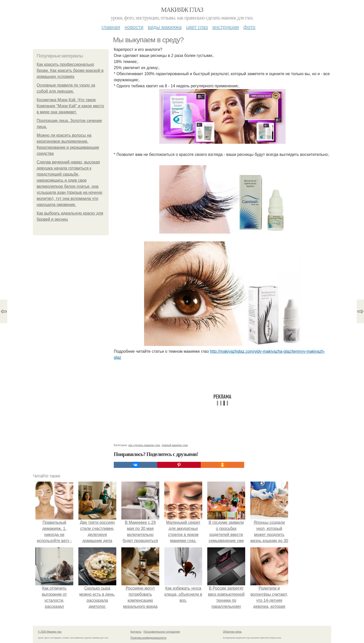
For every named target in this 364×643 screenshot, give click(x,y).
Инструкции (226, 27)
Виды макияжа (165, 27)
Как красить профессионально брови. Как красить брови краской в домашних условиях (70, 70)
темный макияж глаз (175, 445)
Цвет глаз (197, 27)
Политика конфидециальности (148, 638)
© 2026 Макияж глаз (50, 632)
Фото (249, 27)
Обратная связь (232, 632)
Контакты (136, 632)
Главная (111, 27)
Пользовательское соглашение (162, 632)
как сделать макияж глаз (144, 445)
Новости (134, 27)
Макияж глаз (182, 10)
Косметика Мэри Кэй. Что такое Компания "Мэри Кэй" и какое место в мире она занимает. (70, 106)
